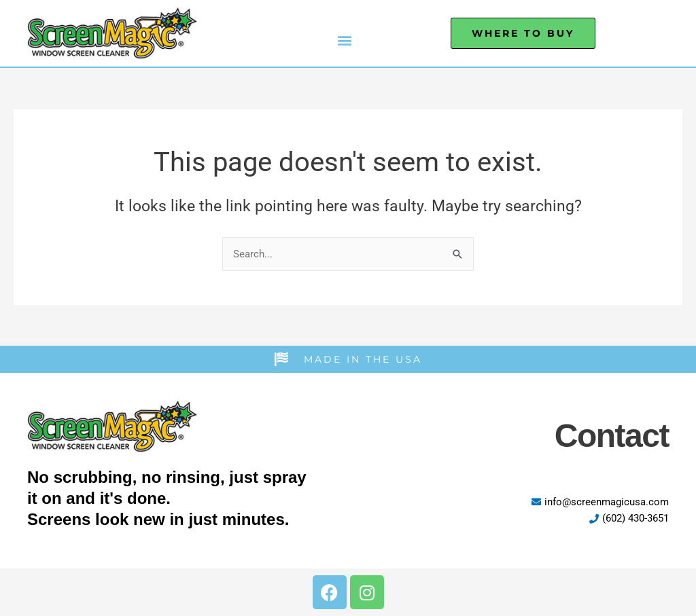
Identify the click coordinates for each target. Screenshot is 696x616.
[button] (345, 40)
